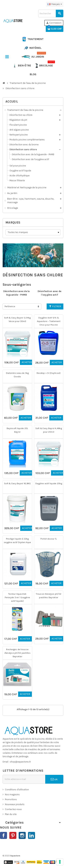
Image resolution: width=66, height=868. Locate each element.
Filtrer (55, 306)
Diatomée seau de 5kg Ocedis (17, 375)
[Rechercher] (51, 13)
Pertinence (10, 306)
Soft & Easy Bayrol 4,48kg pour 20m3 (49, 430)
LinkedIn (32, 835)
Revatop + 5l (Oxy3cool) (49, 373)
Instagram (22, 835)
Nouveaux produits (15, 804)
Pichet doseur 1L (49, 539)
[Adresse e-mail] (24, 779)
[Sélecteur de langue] (55, 4)
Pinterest (13, 835)
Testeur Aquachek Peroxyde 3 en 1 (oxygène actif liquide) (17, 597)
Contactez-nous (13, 809)
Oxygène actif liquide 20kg (49, 483)
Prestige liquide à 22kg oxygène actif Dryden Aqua (17, 541)
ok (54, 779)
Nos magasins (12, 794)
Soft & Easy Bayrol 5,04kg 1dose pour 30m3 (17, 320)
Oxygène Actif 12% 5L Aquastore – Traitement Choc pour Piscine (49, 321)
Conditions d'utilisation (17, 790)
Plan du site (11, 814)
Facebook (4, 835)
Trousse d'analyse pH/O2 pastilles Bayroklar (49, 596)
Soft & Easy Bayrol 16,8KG (17, 483)
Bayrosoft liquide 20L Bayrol (17, 430)
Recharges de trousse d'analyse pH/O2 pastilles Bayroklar (17, 653)
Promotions (11, 799)
